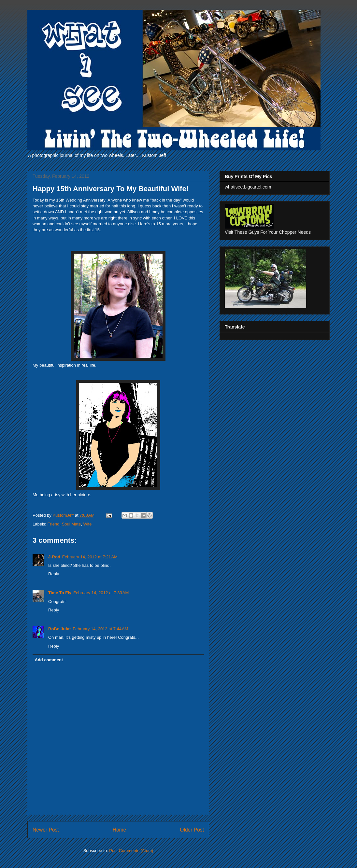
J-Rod (54, 557)
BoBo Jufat (59, 629)
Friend (54, 524)
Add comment (49, 660)
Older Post (192, 830)
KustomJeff (64, 515)
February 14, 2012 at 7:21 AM (90, 557)
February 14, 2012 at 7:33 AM (101, 593)
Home (120, 830)
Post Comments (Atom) (131, 851)
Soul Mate (71, 524)
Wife (87, 524)
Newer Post (46, 830)
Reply (54, 574)
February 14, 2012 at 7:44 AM (100, 629)
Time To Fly (60, 593)
